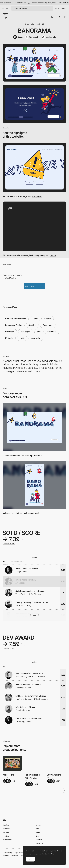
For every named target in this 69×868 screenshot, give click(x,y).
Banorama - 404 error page (15, 196)
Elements (6, 832)
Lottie (22, 338)
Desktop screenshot (12, 456)
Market (38, 832)
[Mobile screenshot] (34, 485)
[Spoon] (18, 37)
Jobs (37, 829)
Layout (53, 255)
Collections (6, 829)
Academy (39, 825)
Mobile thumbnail (31, 513)
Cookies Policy (7, 853)
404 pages (37, 196)
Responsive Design (14, 325)
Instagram (15, 856)
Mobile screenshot (11, 513)
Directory (6, 836)
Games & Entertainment (16, 319)
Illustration (10, 332)
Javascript (36, 338)
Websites (6, 825)
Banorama (34, 31)
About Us (39, 840)
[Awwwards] (7, 8)
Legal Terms (19, 853)
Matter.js (9, 338)
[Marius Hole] (49, 37)
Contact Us (40, 843)
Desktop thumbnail (33, 456)
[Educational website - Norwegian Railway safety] (35, 226)
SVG (39, 332)
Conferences (7, 840)
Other (35, 319)
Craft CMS (52, 332)
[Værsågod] (32, 37)
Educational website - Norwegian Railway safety (24, 255)
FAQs (37, 836)
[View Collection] (12, 763)
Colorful (48, 319)
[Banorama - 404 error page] (35, 167)
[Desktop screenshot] (34, 427)
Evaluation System (9, 543)
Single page (48, 325)
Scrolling (32, 325)
